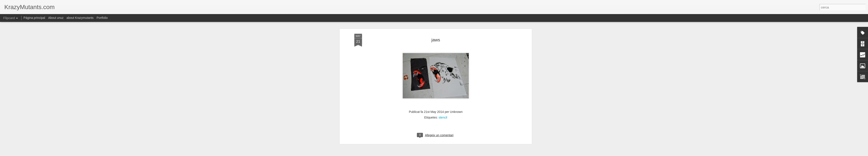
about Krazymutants (80, 18)
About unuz (56, 18)
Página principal (34, 18)
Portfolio (102, 18)
